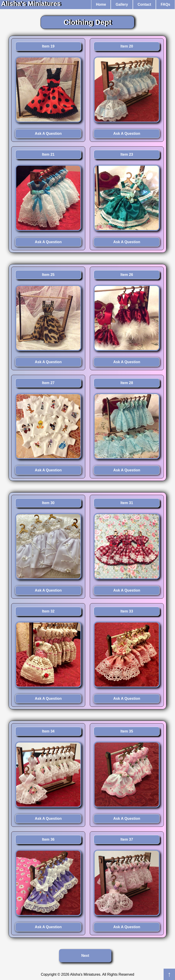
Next (85, 956)
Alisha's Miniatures (31, 4)
